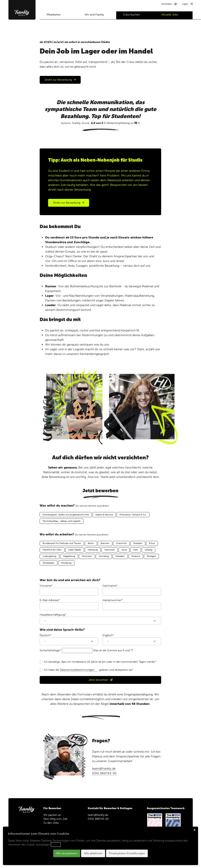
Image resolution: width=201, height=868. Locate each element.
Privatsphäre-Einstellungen (127, 853)
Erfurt (152, 543)
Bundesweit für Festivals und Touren (62, 543)
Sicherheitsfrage (50, 650)
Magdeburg (69, 556)
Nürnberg (104, 556)
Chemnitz (121, 543)
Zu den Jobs (53, 823)
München (87, 556)
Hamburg (93, 550)
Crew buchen (132, 15)
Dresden (138, 543)
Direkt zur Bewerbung (58, 80)
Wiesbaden (48, 563)
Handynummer (113, 600)
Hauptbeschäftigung (53, 615)
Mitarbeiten (54, 15)
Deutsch (46, 635)
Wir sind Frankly (94, 15)
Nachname (110, 586)
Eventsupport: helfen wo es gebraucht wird (66, 515)
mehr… (56, 845)
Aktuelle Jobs (170, 15)
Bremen (105, 543)
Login (185, 4)
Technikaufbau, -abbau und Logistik (62, 521)
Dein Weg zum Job (55, 819)
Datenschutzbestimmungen (79, 670)
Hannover (110, 550)
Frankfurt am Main (52, 550)
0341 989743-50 (104, 773)
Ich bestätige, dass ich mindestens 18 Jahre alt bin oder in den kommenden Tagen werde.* (100, 662)
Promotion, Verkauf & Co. (133, 515)
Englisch (108, 635)
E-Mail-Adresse (50, 600)
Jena (124, 550)
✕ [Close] (195, 830)
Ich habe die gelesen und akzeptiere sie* (89, 670)
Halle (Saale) (75, 550)
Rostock (136, 556)
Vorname (46, 586)
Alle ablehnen (93, 853)
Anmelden (167, 4)
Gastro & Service (104, 515)
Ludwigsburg (49, 556)
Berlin (91, 543)
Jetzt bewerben (98, 680)
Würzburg (66, 563)
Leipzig (148, 550)
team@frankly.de (104, 768)
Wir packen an (52, 815)
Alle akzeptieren (67, 853)
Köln (136, 550)
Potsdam (120, 556)
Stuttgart (151, 556)
